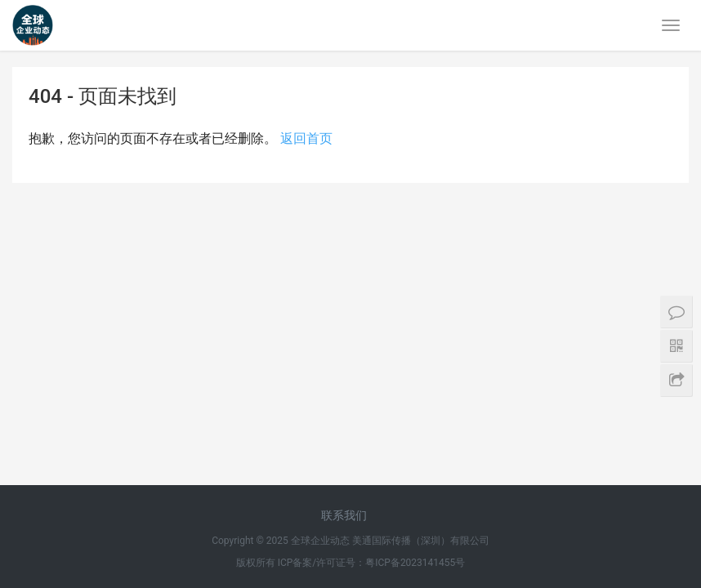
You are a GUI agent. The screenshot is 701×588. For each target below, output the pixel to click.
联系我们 (344, 246)
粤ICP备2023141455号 (415, 293)
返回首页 (306, 138)
